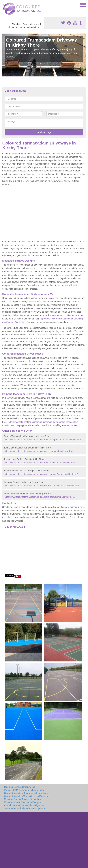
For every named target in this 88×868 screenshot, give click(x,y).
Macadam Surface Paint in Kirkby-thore (23, 799)
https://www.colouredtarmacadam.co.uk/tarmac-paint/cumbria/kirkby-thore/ (40, 463)
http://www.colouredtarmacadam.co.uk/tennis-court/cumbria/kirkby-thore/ (37, 382)
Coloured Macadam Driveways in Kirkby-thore (26, 793)
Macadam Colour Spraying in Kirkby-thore (24, 802)
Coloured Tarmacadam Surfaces (20, 787)
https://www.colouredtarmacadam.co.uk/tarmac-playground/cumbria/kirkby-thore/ (43, 440)
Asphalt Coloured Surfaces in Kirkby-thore (24, 805)
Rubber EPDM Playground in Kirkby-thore (24, 790)
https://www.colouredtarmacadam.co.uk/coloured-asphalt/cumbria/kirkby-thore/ (42, 486)
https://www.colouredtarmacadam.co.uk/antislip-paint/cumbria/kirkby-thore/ (40, 497)
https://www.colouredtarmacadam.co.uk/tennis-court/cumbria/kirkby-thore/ (39, 451)
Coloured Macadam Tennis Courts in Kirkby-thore (28, 796)
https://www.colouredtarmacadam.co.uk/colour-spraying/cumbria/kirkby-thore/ (41, 474)
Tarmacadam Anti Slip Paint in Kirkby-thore (24, 808)
